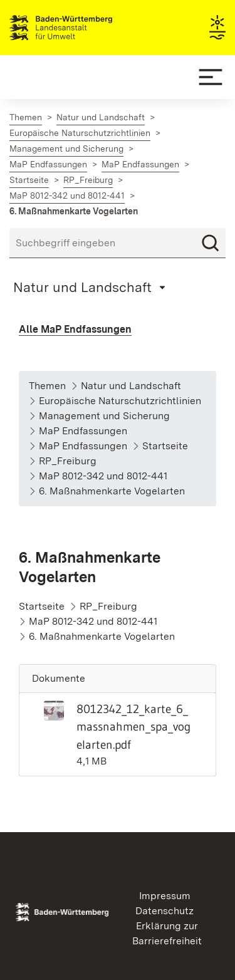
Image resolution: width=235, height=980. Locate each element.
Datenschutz (164, 911)
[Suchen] (211, 243)
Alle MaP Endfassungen (75, 329)
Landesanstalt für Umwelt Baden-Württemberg (83, 28)
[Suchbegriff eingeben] (118, 243)
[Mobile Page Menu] (91, 287)
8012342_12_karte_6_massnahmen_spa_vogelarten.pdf (133, 727)
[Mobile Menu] (211, 77)
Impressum (165, 896)
